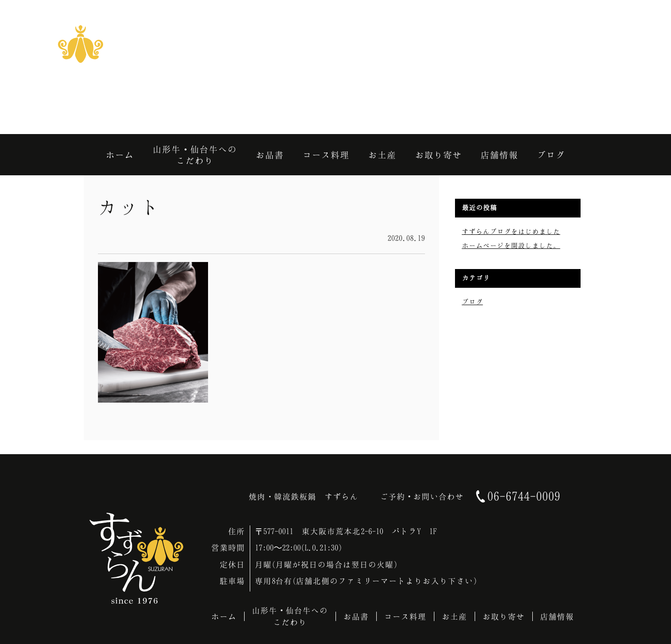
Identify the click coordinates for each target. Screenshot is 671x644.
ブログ (473, 302)
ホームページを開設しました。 (511, 245)
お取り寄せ (504, 616)
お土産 (455, 616)
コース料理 (405, 616)
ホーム (224, 616)
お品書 (356, 616)
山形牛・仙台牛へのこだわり (290, 616)
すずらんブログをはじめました (511, 231)
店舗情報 (557, 616)
